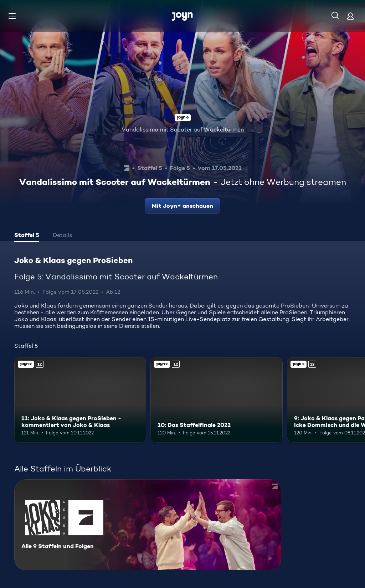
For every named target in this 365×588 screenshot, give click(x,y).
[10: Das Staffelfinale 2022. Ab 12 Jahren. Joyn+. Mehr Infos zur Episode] (216, 400)
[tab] (27, 236)
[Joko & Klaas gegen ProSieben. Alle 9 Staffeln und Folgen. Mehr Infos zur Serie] (148, 525)
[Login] (350, 16)
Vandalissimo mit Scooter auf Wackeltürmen (183, 130)
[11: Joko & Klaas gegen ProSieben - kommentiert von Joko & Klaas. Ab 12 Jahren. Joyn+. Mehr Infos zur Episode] (80, 400)
